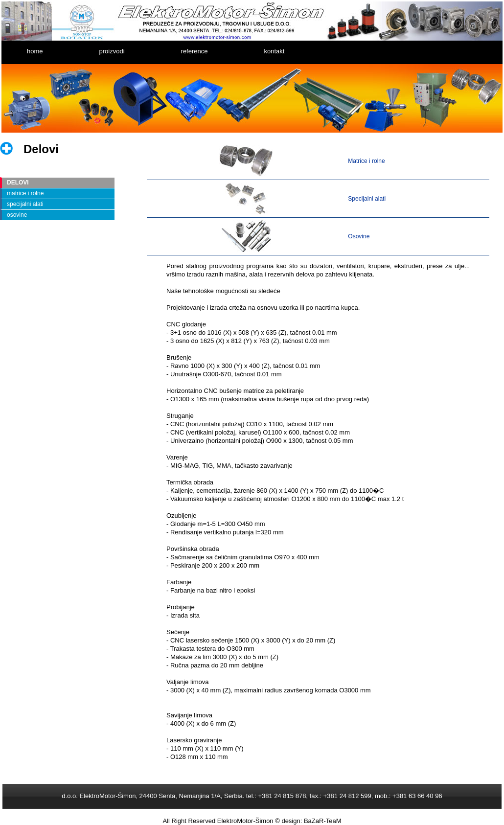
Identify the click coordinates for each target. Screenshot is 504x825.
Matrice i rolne (366, 161)
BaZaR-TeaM (323, 821)
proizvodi (112, 51)
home (35, 51)
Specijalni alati (367, 199)
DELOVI (18, 183)
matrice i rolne (25, 193)
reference (195, 51)
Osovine (359, 236)
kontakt (274, 51)
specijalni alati (25, 204)
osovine (17, 215)
